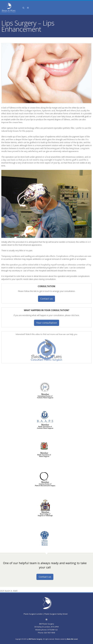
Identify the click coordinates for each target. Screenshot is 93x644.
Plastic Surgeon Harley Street (56, 614)
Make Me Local (72, 639)
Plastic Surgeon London (33, 614)
